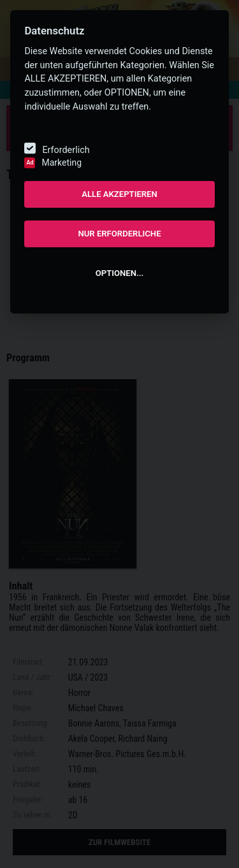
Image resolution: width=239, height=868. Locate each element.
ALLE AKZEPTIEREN (119, 194)
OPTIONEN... (119, 273)
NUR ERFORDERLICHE (119, 234)
